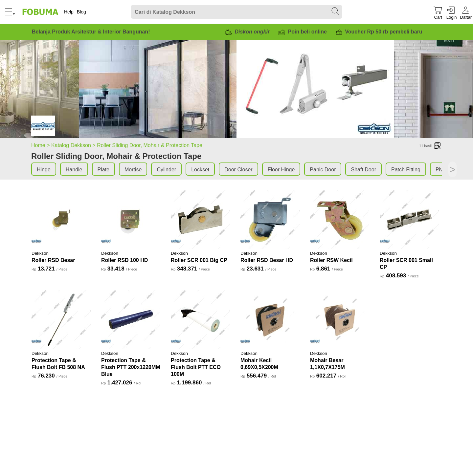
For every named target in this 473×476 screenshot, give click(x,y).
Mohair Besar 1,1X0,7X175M (327, 364)
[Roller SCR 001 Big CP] (200, 220)
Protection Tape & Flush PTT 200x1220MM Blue (131, 367)
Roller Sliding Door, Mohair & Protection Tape (150, 145)
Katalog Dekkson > (74, 145)
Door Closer (238, 170)
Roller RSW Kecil (331, 260)
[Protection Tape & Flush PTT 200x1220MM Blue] (131, 320)
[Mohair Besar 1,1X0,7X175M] (340, 320)
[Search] (236, 12)
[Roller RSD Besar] (61, 220)
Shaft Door (363, 170)
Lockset (200, 170)
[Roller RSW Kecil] (340, 220)
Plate (103, 170)
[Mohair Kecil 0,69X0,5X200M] (270, 320)
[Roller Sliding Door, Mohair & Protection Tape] (43, 127)
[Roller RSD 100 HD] (131, 220)
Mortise (133, 170)
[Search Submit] (336, 11)
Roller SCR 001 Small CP (406, 264)
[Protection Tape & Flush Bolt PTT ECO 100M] (200, 320)
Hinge (44, 170)
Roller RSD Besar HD (267, 260)
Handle (74, 170)
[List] (438, 146)
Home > (41, 145)
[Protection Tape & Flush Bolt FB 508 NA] (61, 320)
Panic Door (323, 170)
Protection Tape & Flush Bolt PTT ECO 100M (196, 367)
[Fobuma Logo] (41, 12)
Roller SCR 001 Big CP (199, 260)
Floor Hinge (281, 170)
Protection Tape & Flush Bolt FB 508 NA (58, 364)
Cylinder (166, 170)
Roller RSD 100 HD (124, 260)
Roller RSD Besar (53, 260)
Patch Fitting (406, 170)
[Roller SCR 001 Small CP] (409, 220)
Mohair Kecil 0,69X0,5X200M (259, 364)
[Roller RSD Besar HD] (270, 220)
